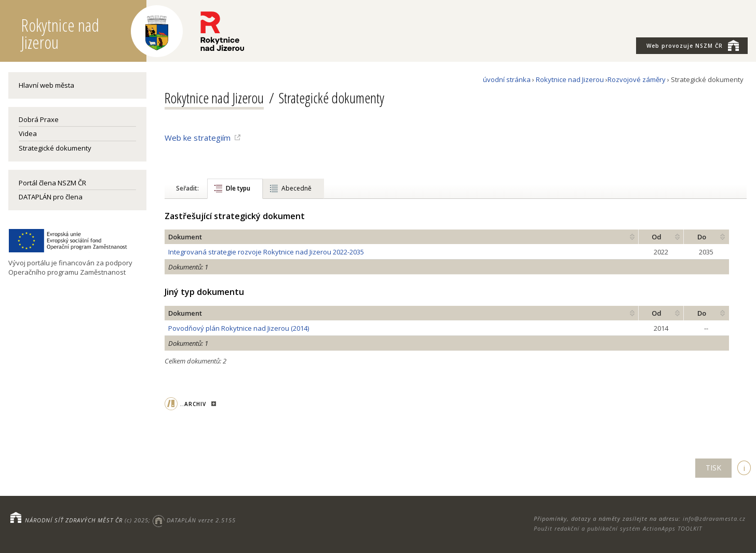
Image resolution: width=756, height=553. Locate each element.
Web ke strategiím (198, 138)
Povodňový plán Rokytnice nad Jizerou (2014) (239, 328)
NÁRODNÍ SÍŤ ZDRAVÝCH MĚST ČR (74, 520)
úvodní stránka (507, 79)
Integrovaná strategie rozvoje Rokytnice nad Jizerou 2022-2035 (266, 252)
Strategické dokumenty (55, 148)
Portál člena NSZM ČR (52, 183)
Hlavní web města (46, 85)
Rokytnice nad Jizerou (570, 79)
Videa (28, 133)
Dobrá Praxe (39, 119)
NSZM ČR (693, 45)
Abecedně (296, 188)
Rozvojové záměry (637, 79)
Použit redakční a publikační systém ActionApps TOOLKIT (618, 528)
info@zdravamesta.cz (714, 518)
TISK (713, 468)
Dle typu (238, 188)
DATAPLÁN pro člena (51, 197)
